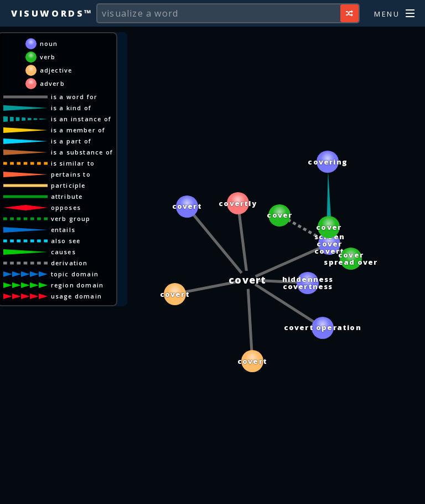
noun (49, 43)
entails (63, 230)
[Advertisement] (212, 490)
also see (66, 241)
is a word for (74, 97)
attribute (67, 196)
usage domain (76, 296)
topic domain (75, 274)
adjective (56, 70)
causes (63, 252)
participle (68, 185)
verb (48, 57)
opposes (66, 207)
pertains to (71, 174)
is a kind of (71, 108)
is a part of (71, 141)
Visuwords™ (52, 13)
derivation (69, 263)
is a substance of (82, 152)
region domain (77, 285)
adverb (52, 83)
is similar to (73, 163)
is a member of (78, 130)
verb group (71, 218)
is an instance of (81, 119)
